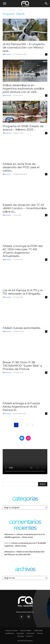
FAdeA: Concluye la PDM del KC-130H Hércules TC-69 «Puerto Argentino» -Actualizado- (23, 251)
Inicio (5, 10)
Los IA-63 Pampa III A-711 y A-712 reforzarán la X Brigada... (23, 292)
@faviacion (7, 54)
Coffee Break (38, 631)
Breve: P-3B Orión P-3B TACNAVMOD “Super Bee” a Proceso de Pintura (22, 366)
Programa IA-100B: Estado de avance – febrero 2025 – (23, 128)
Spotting (20, 636)
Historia (40, 633)
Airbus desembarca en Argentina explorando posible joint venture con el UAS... (23, 89)
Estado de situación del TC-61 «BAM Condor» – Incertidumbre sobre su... (25, 208)
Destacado (31, 633)
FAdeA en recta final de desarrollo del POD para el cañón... (21, 167)
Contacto (29, 636)
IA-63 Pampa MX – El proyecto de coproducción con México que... (24, 47)
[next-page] (33, 425)
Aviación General (12, 631)
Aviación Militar (26, 631)
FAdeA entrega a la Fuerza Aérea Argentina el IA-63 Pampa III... (21, 407)
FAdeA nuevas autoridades (21, 328)
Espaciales (20, 633)
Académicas (10, 633)
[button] (5, 4)
